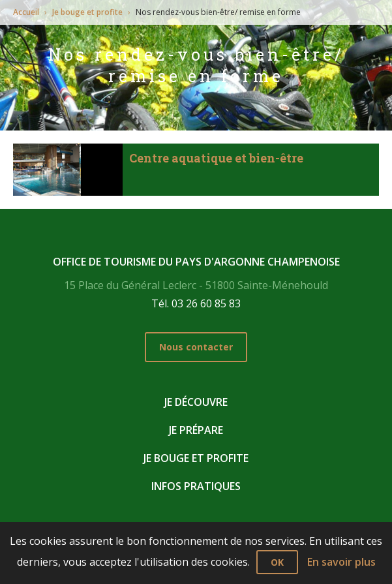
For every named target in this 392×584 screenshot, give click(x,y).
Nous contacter (196, 347)
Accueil (26, 12)
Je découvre (196, 402)
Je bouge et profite (87, 12)
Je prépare (196, 430)
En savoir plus (341, 562)
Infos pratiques (196, 486)
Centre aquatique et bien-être (216, 158)
